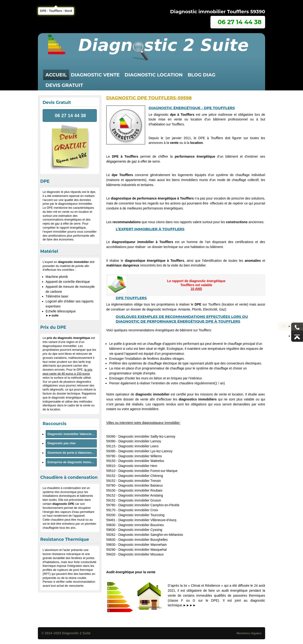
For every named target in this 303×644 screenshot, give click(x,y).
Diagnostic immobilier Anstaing (141, 495)
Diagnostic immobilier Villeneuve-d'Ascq (147, 520)
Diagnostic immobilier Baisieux (141, 485)
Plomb (197, 309)
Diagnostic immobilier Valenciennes (72, 434)
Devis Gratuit (64, 85)
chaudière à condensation (64, 488)
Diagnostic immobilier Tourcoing (141, 515)
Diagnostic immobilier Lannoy (140, 441)
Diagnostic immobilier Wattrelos (141, 461)
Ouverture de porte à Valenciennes (72, 453)
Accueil (56, 75)
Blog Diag (202, 75)
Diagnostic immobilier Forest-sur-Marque (148, 471)
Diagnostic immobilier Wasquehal (143, 550)
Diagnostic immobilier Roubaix (140, 490)
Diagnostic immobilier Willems (140, 456)
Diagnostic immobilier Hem (138, 466)
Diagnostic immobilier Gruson (140, 500)
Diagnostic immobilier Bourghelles (143, 540)
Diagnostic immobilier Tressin (140, 481)
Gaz (222, 309)
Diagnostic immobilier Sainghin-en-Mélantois (151, 535)
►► (52, 315)
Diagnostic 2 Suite (76, 633)
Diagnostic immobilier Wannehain (143, 545)
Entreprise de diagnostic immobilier (72, 462)
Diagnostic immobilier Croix (138, 510)
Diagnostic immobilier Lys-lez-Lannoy (145, 451)
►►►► (189, 605)
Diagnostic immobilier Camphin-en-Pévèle (149, 505)
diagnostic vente (95, 75)
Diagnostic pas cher (62, 443)
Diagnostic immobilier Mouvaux (141, 554)
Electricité (210, 309)
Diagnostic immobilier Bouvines (141, 525)
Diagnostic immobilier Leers (138, 446)
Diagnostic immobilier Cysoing (140, 530)
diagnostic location (154, 75)
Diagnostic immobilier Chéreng (141, 476)
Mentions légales (249, 633)
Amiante (184, 309)
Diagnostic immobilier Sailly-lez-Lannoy (147, 436)
